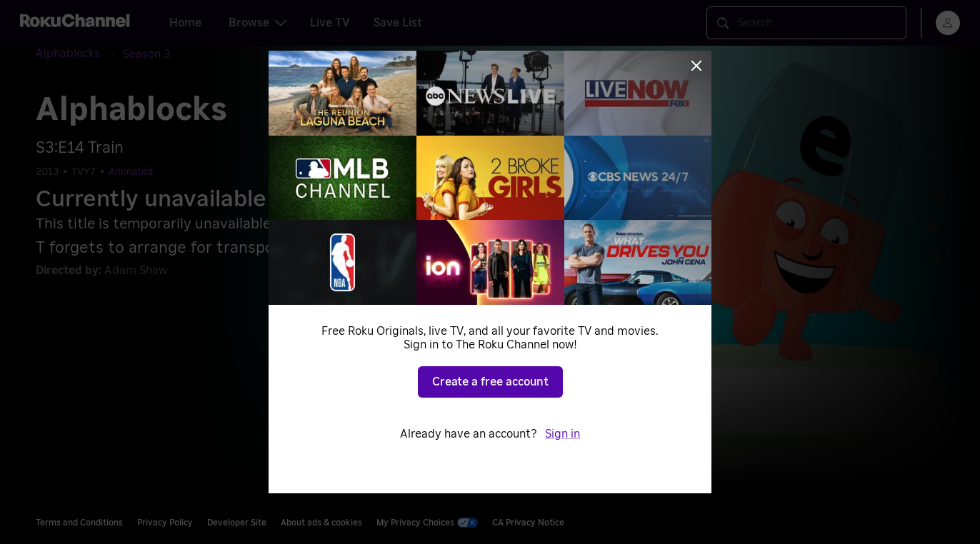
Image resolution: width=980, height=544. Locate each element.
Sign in (562, 434)
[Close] (696, 66)
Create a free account (490, 382)
